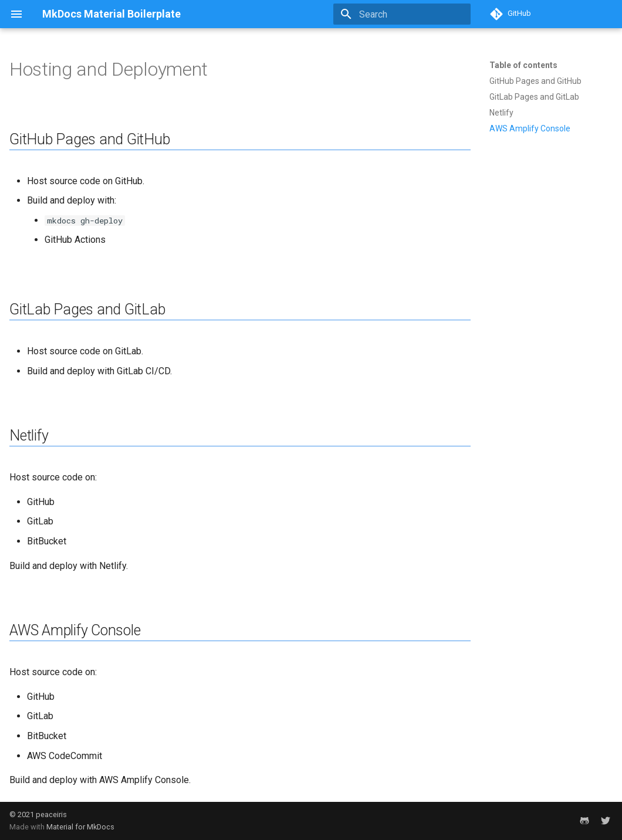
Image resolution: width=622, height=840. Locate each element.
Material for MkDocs (80, 827)
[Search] (402, 14)
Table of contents (523, 65)
